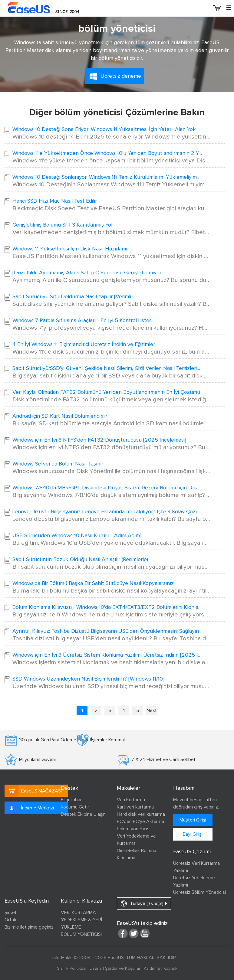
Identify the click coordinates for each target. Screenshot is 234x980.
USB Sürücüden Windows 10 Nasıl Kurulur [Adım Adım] (77, 536)
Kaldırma (152, 969)
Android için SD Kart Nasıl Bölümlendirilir (60, 416)
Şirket (11, 913)
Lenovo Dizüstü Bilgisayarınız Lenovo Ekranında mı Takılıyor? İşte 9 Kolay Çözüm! (108, 512)
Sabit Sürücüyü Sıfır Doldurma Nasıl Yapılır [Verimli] (73, 297)
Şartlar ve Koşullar (123, 969)
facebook (123, 933)
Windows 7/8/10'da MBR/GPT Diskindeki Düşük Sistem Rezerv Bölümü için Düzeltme (108, 488)
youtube (145, 933)
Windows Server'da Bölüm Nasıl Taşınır (58, 464)
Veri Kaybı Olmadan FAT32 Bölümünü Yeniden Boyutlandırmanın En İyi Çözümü (106, 392)
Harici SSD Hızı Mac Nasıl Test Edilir (55, 201)
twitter (134, 933)
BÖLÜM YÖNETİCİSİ (81, 934)
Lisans (96, 969)
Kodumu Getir (75, 807)
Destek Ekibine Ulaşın (83, 814)
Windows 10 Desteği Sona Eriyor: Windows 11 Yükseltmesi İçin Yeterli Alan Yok (104, 129)
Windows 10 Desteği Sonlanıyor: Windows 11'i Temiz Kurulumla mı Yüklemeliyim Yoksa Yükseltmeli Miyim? (108, 177)
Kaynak (170, 969)
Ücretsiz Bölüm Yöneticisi (199, 892)
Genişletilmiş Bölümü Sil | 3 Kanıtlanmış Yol (62, 225)
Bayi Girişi (193, 834)
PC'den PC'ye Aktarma (140, 822)
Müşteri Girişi (193, 820)
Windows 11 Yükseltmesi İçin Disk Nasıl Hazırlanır (70, 249)
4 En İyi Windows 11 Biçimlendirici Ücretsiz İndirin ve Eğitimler (84, 345)
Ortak (10, 920)
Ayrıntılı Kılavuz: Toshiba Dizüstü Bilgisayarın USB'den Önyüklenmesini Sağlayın (106, 631)
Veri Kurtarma (131, 800)
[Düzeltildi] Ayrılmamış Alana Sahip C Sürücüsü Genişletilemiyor (87, 273)
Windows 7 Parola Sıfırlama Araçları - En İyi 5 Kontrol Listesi (82, 321)
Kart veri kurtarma (135, 807)
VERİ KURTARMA (78, 913)
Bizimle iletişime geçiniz (29, 927)
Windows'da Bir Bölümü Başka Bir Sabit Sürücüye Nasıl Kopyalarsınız (93, 583)
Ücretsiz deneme (121, 76)
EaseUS (51, 8)
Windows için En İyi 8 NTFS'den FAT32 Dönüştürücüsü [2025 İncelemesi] (99, 440)
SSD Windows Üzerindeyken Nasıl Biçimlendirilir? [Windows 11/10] (88, 679)
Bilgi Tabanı (72, 800)
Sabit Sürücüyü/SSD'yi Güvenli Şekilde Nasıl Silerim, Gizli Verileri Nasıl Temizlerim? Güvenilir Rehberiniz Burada (108, 368)
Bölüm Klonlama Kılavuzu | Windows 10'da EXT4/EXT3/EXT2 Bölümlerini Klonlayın (108, 607)
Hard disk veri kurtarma (141, 814)
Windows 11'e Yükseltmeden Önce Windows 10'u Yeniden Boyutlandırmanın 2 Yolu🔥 (108, 153)
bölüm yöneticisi (134, 829)
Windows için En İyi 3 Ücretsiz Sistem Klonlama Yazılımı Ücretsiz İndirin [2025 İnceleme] (108, 655)
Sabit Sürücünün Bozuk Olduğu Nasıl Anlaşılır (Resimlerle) (80, 560)
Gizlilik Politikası (71, 969)
